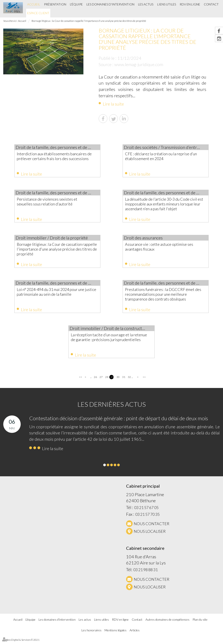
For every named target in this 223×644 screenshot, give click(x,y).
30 (118, 379)
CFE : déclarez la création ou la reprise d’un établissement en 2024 (165, 156)
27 (101, 379)
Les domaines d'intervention (110, 4)
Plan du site (200, 622)
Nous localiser (150, 534)
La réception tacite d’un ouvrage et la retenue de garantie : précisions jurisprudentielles (106, 341)
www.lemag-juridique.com (139, 64)
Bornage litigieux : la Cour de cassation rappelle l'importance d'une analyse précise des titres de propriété (89, 21)
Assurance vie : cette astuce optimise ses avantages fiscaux (163, 248)
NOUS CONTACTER (152, 526)
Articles (135, 633)
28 (107, 379)
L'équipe (76, 4)
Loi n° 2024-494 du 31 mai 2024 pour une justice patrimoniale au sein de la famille (54, 293)
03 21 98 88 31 (145, 572)
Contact (211, 4)
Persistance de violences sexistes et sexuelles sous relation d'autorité (51, 202)
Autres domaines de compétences (167, 622)
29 (112, 379)
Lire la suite (113, 104)
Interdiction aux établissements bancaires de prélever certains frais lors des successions (56, 159)
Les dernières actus (112, 407)
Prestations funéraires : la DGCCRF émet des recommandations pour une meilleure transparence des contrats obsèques (164, 296)
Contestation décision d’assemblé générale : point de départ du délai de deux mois (119, 421)
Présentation (55, 4)
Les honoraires (91, 633)
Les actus (146, 4)
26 (95, 379)
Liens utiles (167, 4)
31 (124, 379)
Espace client (38, 13)
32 (129, 379)
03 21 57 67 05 (146, 510)
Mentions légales (116, 633)
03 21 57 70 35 (147, 517)
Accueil (34, 4)
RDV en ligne (190, 4)
